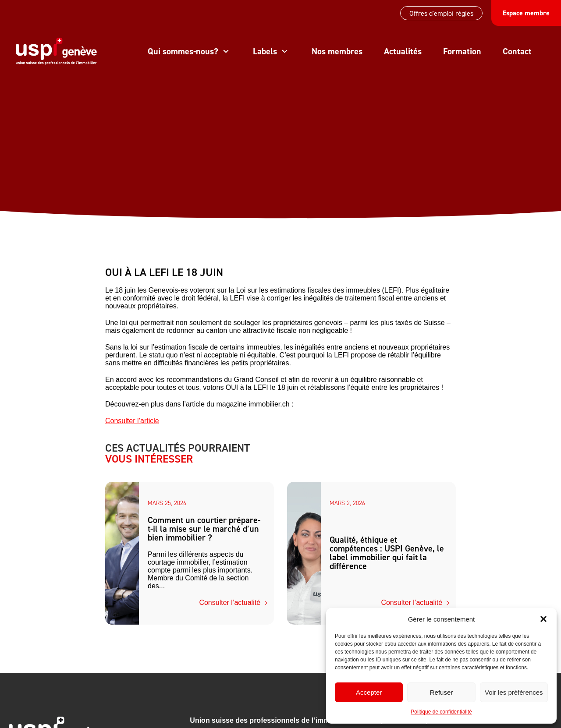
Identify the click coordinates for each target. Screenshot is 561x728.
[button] (543, 619)
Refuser (442, 692)
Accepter (369, 692)
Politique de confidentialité (441, 712)
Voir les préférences (514, 692)
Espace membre (526, 13)
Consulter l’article (132, 421)
